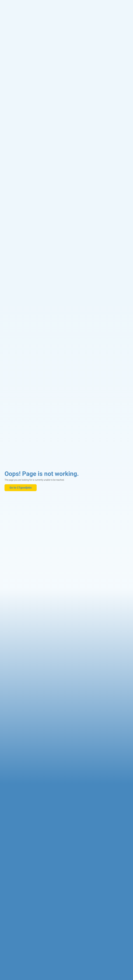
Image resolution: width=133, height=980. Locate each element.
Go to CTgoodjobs (21, 488)
